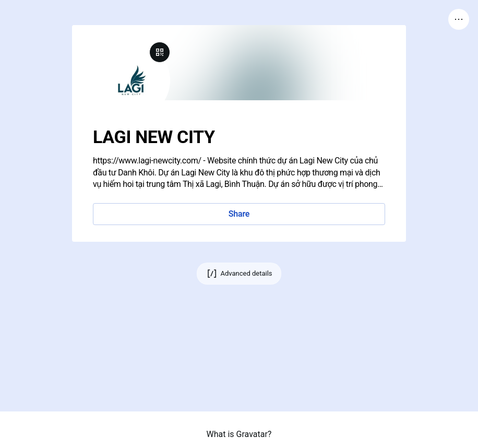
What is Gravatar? (239, 434)
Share (239, 214)
